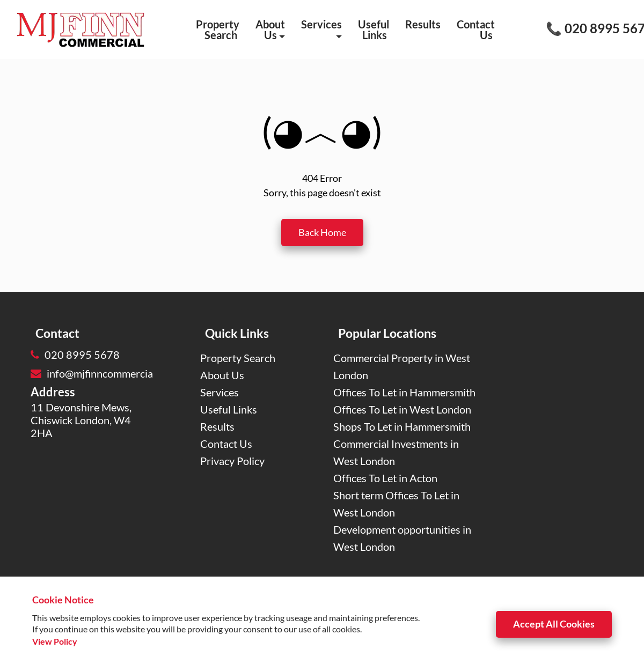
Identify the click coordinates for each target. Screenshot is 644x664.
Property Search (218, 29)
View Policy (55, 641)
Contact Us (476, 29)
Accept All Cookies (554, 624)
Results (423, 24)
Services (321, 29)
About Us (270, 29)
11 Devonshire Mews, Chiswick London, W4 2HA (81, 420)
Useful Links (374, 29)
